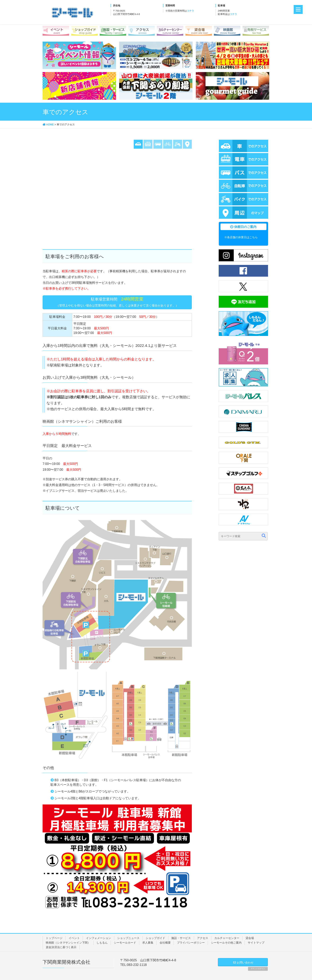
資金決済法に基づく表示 (61, 947)
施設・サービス (181, 938)
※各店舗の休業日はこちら (241, 237)
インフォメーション (98, 938)
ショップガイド (155, 938)
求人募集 (148, 943)
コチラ (190, 11)
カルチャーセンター (227, 938)
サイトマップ (256, 943)
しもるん (102, 943)
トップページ (54, 938)
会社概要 (165, 943)
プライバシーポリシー (191, 943)
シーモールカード (125, 943)
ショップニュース (128, 938)
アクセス (203, 938)
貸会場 (250, 938)
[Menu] (298, 9)
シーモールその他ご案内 (226, 943)
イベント (74, 938)
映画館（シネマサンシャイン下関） (68, 943)
